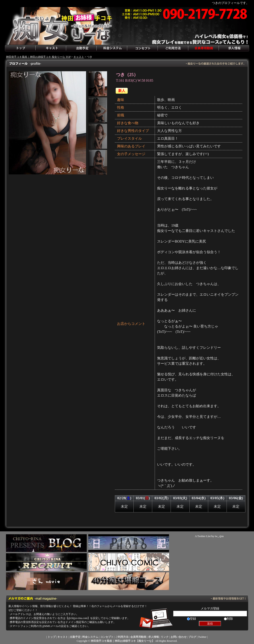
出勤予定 (81, 48)
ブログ (192, 637)
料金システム (112, 48)
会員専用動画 (203, 48)
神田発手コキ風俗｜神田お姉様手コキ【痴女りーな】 (123, 641)
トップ (20, 48)
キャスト (51, 48)
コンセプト (142, 48)
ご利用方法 (173, 48)
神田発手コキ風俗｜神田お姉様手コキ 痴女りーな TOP (38, 57)
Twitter (202, 637)
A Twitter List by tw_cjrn (209, 536)
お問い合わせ (179, 637)
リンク (165, 637)
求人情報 (234, 48)
